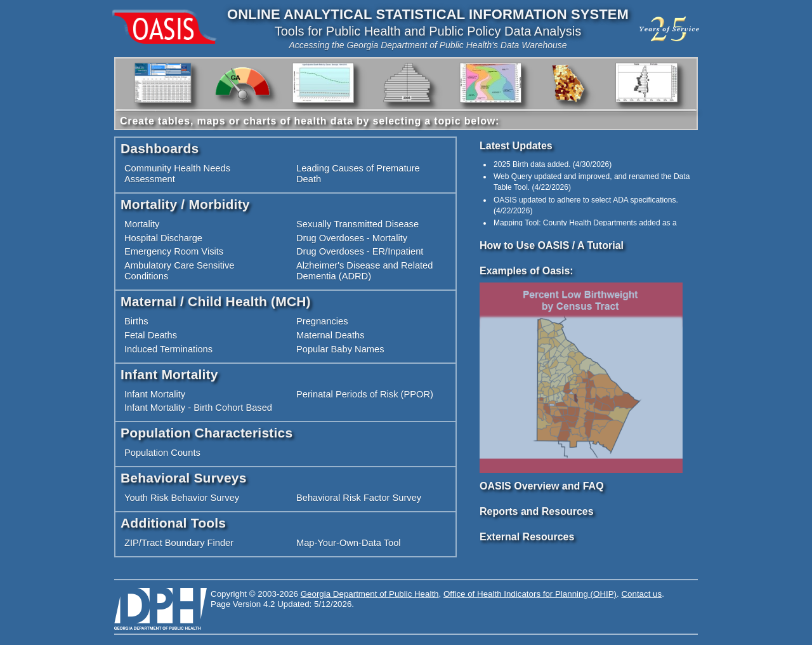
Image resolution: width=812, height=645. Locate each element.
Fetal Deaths (151, 335)
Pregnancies (322, 321)
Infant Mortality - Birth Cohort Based (198, 408)
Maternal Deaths (331, 335)
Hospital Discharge (163, 238)
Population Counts (162, 453)
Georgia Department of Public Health (370, 594)
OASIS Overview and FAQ (542, 486)
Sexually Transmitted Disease (357, 224)
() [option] (553, 164)
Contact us (641, 594)
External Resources (527, 537)
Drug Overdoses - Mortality (352, 238)
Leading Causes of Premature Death (358, 174)
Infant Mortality (155, 394)
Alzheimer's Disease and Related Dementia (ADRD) (364, 271)
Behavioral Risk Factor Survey (359, 498)
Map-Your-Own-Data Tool (349, 543)
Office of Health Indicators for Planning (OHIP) (530, 594)
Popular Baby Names (340, 349)
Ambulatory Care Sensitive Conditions (180, 271)
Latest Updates (516, 146)
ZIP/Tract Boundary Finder (179, 543)
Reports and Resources (537, 511)
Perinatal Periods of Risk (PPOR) (365, 394)
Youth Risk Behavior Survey (182, 498)
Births (136, 321)
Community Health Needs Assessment (177, 174)
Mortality (142, 224)
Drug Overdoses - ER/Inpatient (360, 251)
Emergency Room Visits (174, 251)
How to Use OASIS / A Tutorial (552, 245)
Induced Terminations (168, 349)
